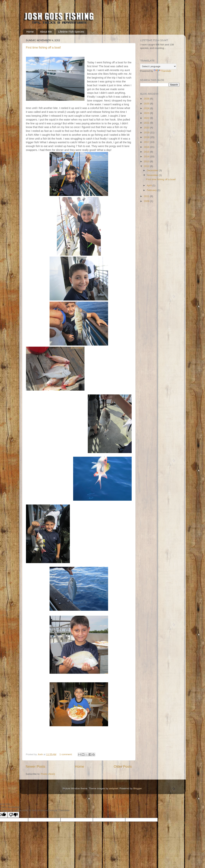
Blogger (138, 788)
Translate (163, 71)
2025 (147, 104)
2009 (147, 201)
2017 (147, 142)
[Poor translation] (13, 815)
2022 (147, 118)
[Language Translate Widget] (158, 66)
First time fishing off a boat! (44, 48)
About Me (46, 32)
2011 (147, 196)
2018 (147, 137)
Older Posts (123, 766)
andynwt (114, 788)
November (153, 175)
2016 (147, 147)
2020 (147, 128)
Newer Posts (36, 766)
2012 (147, 166)
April (150, 185)
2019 (147, 132)
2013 (147, 161)
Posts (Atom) (48, 774)
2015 (147, 152)
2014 (147, 156)
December (153, 170)
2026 (147, 99)
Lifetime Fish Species (71, 32)
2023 (147, 113)
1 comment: (66, 754)
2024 (147, 108)
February (152, 190)
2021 (147, 123)
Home (30, 32)
